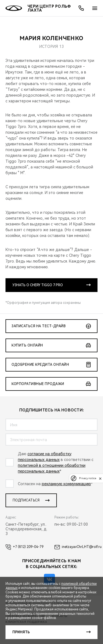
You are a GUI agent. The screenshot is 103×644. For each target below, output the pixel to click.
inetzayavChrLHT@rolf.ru (78, 547)
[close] (100, 478)
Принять (21, 632)
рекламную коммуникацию (66, 484)
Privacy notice (88, 478)
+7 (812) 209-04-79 (24, 547)
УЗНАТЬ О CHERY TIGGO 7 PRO (38, 285)
